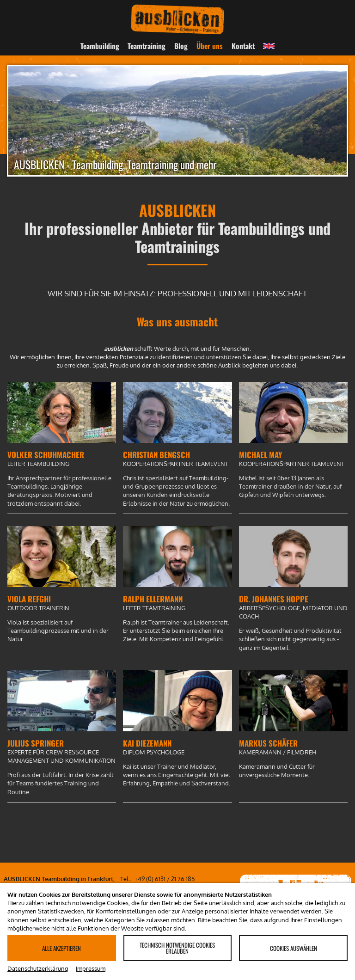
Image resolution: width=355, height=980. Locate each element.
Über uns (210, 46)
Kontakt (243, 46)
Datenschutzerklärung (38, 968)
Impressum (91, 968)
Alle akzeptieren (61, 948)
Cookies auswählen (294, 948)
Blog (181, 46)
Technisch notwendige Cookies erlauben (177, 948)
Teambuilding (100, 46)
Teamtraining (147, 46)
